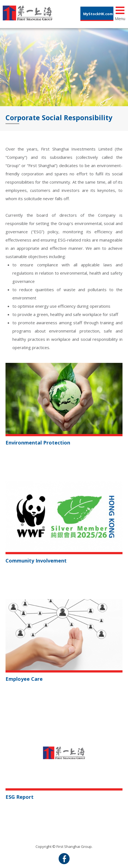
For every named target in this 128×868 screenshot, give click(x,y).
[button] (64, 398)
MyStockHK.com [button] (98, 14)
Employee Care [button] (24, 679)
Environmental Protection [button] (38, 443)
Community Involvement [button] (36, 561)
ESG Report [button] (20, 797)
